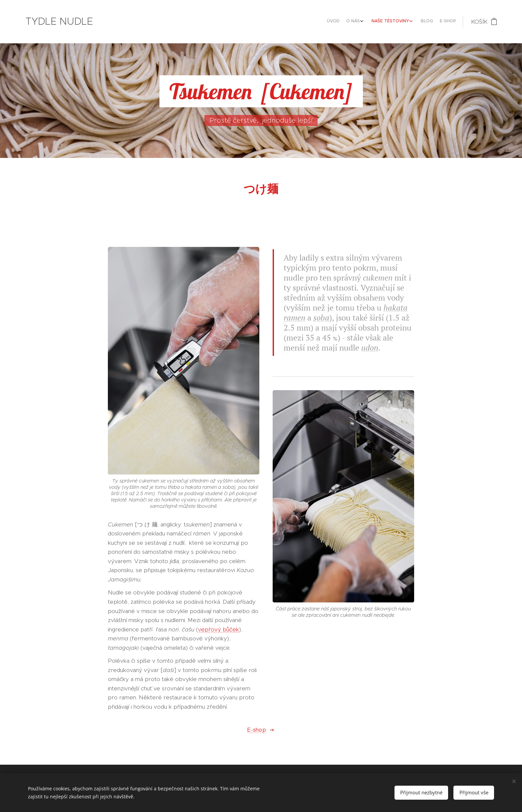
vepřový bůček (219, 629)
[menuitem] (420, 22)
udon (370, 348)
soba (321, 318)
